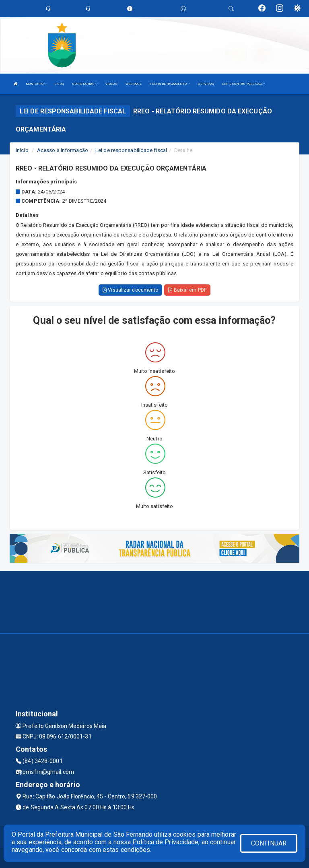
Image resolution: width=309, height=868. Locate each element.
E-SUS (59, 84)
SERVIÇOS (206, 84)
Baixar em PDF (187, 290)
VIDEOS (111, 84)
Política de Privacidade (165, 842)
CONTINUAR (269, 843)
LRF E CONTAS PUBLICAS (243, 84)
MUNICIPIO (36, 84)
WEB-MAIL (134, 84)
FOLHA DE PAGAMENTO (170, 84)
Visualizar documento (130, 290)
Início (22, 150)
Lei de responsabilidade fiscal (131, 150)
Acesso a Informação (63, 150)
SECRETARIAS (85, 84)
